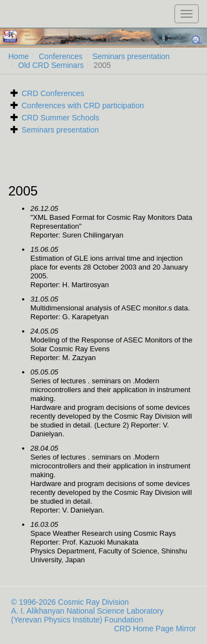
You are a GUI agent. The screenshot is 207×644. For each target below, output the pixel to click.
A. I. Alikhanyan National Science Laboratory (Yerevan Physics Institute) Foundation (87, 615)
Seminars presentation (131, 56)
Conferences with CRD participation (83, 105)
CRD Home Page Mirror (155, 629)
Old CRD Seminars (51, 65)
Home (18, 56)
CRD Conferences (53, 93)
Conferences (60, 56)
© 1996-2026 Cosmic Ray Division (70, 602)
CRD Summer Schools (60, 118)
